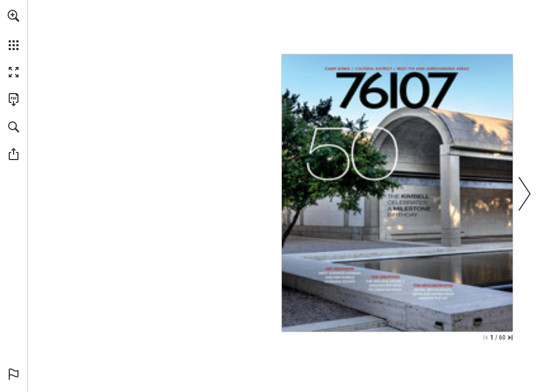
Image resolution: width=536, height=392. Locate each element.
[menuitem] (14, 30)
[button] (14, 16)
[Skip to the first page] (485, 338)
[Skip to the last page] (510, 338)
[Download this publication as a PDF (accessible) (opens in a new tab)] (14, 100)
